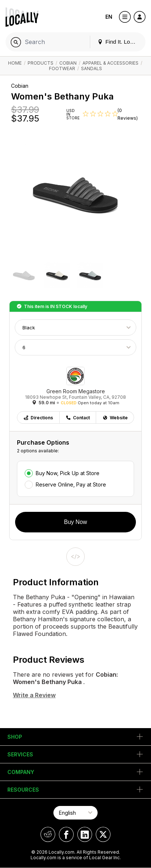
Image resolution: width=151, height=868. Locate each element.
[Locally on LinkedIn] (85, 834)
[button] (24, 276)
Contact (78, 418)
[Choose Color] (75, 328)
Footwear (62, 68)
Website (115, 418)
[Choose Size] (75, 347)
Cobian (68, 63)
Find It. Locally (119, 42)
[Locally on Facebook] (66, 834)
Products (41, 63)
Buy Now (75, 522)
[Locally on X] (103, 834)
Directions (38, 418)
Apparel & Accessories (110, 63)
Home (15, 63)
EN (109, 17)
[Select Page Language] (75, 813)
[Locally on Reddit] (48, 834)
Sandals (92, 68)
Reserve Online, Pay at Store (71, 484)
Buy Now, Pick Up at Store (68, 473)
